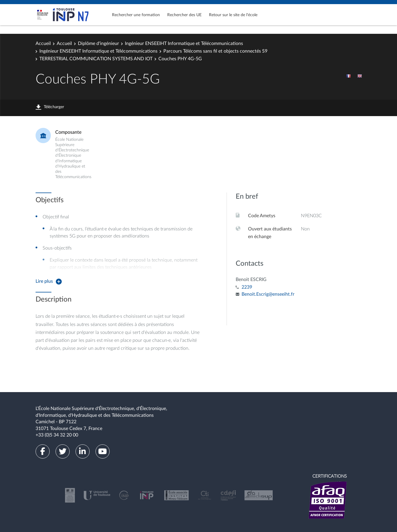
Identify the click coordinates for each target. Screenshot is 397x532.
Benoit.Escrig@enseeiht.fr (268, 294)
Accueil (43, 44)
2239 (247, 287)
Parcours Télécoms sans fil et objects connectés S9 (215, 51)
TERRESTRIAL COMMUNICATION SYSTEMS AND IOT (96, 59)
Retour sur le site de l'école (233, 15)
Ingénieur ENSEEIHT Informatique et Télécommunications (184, 44)
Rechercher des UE (184, 15)
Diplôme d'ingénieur (98, 44)
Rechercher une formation (136, 15)
